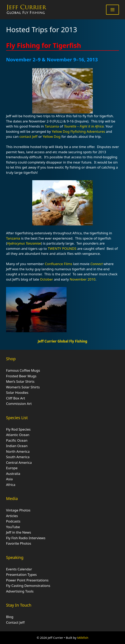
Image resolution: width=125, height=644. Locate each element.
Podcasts (13, 521)
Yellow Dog (61, 131)
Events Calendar (19, 569)
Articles (12, 516)
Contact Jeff (15, 622)
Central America (19, 462)
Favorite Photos (19, 543)
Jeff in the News (19, 532)
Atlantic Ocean (18, 435)
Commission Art (19, 404)
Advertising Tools (20, 591)
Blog (10, 617)
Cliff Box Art (16, 398)
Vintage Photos (18, 510)
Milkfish (83, 638)
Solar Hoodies (17, 392)
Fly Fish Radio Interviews (26, 538)
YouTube (13, 527)
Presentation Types (21, 575)
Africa (11, 485)
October (46, 279)
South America (18, 457)
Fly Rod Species (18, 429)
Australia (13, 474)
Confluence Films (58, 264)
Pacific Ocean (17, 440)
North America (18, 451)
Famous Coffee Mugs (23, 370)
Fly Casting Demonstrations (28, 586)
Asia (9, 479)
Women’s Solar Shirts (23, 387)
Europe (12, 468)
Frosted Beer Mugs (21, 376)
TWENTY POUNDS (62, 248)
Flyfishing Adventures (88, 131)
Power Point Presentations (27, 580)
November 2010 (83, 279)
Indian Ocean (17, 446)
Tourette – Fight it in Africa (84, 126)
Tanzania (52, 126)
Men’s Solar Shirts (20, 381)
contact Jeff (29, 136)
